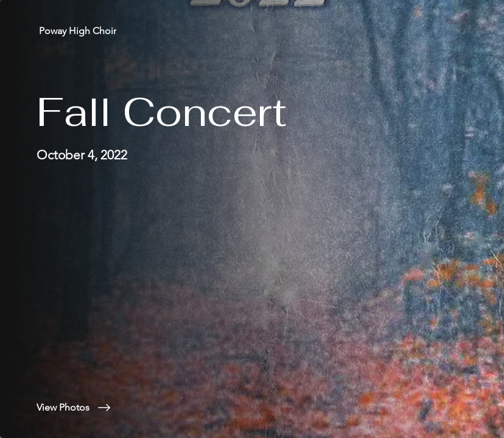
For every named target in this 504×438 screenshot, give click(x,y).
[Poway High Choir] (79, 31)
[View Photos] (149, 408)
